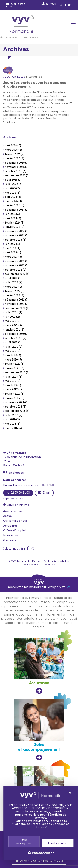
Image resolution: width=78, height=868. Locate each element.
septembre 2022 (15, 274)
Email (44, 493)
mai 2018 (11, 424)
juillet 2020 (12, 347)
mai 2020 (11, 351)
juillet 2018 (12, 415)
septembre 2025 (15, 176)
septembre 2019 (15, 372)
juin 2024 (10, 214)
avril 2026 (11, 146)
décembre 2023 (15, 231)
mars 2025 (11, 201)
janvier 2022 (12, 295)
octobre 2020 (14, 338)
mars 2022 (11, 287)
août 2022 (11, 278)
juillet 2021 (12, 313)
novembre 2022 (15, 265)
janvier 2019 (12, 398)
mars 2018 (11, 428)
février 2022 (13, 291)
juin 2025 (10, 188)
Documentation (31, 565)
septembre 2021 (15, 308)
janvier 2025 (12, 206)
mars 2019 (11, 390)
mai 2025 (11, 193)
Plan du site (49, 565)
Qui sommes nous (15, 521)
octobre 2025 (14, 171)
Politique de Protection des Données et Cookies (37, 826)
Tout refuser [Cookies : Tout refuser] (53, 843)
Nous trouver (12, 536)
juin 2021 (10, 317)
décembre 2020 (15, 334)
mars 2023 (11, 257)
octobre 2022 (14, 270)
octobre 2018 (14, 407)
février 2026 (13, 154)
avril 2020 (11, 355)
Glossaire (10, 540)
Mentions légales (42, 561)
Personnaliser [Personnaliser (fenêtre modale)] (38, 853)
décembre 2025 (15, 163)
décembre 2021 (15, 300)
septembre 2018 (15, 411)
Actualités (11, 38)
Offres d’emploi (14, 531)
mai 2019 (11, 381)
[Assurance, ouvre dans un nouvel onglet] (39, 666)
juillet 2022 (12, 283)
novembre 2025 (15, 167)
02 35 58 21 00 (18, 493)
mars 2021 (11, 325)
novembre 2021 (15, 304)
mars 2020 (11, 360)
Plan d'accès (15, 473)
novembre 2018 (15, 402)
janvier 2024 (12, 227)
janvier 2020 (12, 368)
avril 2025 (11, 197)
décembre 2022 (15, 261)
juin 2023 (10, 244)
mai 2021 (11, 321)
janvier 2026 (12, 159)
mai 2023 (11, 248)
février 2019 (13, 394)
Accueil (8, 516)
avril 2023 (11, 253)
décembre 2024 (15, 210)
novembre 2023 (15, 236)
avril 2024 (11, 218)
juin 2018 (10, 420)
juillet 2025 (12, 184)
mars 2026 (11, 150)
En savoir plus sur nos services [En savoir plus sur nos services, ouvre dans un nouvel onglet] (40, 861)
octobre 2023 (14, 240)
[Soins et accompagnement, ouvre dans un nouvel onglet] (39, 730)
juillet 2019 (12, 377)
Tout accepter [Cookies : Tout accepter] (19, 842)
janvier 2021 (12, 330)
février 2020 (13, 364)
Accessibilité (61, 561)
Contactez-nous (16, 5)
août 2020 (11, 343)
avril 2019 (11, 385)
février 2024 (13, 223)
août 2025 (11, 180)
